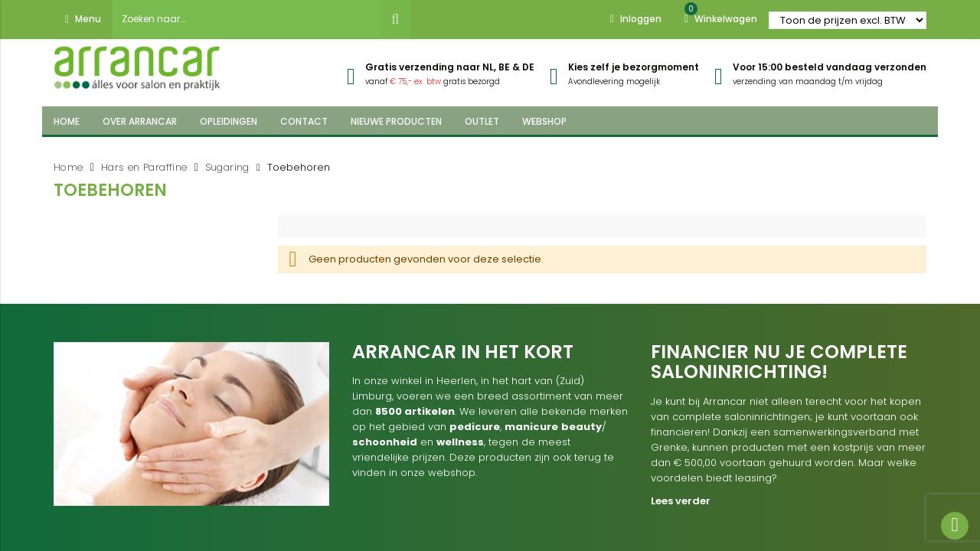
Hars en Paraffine (144, 167)
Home (69, 167)
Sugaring (227, 167)
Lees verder (681, 501)
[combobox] (247, 19)
